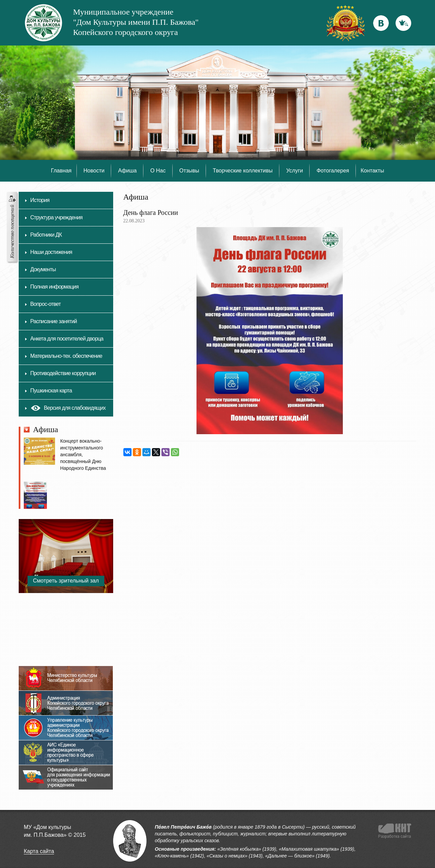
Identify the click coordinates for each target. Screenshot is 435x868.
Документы (43, 269)
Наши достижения (51, 252)
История (40, 200)
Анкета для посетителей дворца (67, 339)
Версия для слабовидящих (68, 410)
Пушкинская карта (51, 391)
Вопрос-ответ (46, 304)
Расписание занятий (54, 321)
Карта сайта (39, 851)
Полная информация (54, 287)
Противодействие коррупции (63, 373)
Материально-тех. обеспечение (66, 356)
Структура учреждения (56, 217)
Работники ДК (46, 235)
